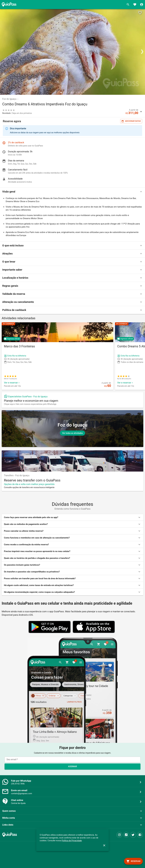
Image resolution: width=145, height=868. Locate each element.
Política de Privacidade (72, 841)
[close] (104, 845)
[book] (133, 861)
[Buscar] (128, 5)
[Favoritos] (135, 5)
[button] (72, 192)
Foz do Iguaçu (9, 99)
